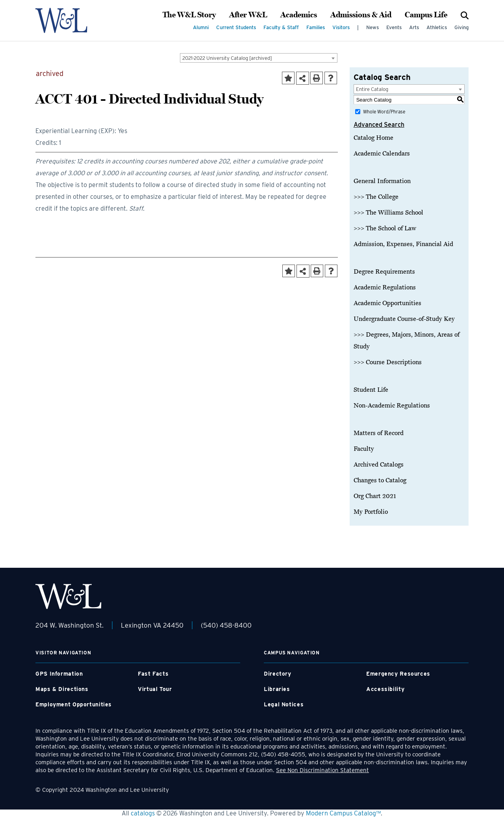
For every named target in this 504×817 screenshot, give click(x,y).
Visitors (341, 27)
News (372, 27)
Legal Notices (284, 704)
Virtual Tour (155, 689)
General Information (382, 181)
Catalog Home (373, 138)
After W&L (248, 15)
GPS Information (59, 674)
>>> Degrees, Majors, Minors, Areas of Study (407, 341)
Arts (414, 27)
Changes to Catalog (380, 480)
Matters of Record (379, 433)
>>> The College (376, 197)
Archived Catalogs (379, 465)
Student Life (371, 390)
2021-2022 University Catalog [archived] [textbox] (227, 58)
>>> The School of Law (385, 228)
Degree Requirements (384, 272)
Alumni (201, 27)
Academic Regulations (385, 287)
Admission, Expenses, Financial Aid (403, 244)
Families (316, 27)
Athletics (437, 27)
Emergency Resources (398, 674)
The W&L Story (189, 15)
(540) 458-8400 (226, 625)
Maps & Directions (62, 689)
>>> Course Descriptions (388, 362)
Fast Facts (153, 674)
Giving (461, 27)
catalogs (143, 813)
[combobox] (259, 58)
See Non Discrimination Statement (322, 770)
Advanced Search (379, 125)
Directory (278, 674)
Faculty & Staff (281, 27)
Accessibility (385, 689)
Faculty (364, 449)
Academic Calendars (382, 154)
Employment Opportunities (74, 704)
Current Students (236, 27)
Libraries (277, 689)
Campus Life (426, 15)
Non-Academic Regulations (392, 406)
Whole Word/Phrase (384, 112)
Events (394, 27)
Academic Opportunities (387, 303)
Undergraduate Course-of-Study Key (404, 319)
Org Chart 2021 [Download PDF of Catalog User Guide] (375, 496)
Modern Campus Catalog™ (343, 813)
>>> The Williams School (388, 213)
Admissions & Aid (361, 15)
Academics (299, 15)
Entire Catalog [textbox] (372, 89)
